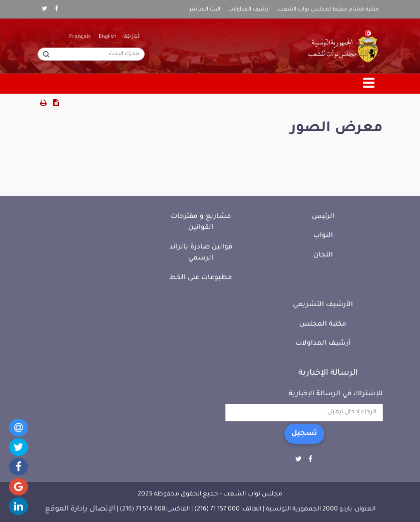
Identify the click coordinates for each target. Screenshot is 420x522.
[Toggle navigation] (369, 84)
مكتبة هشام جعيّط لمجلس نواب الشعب (328, 10)
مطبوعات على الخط (201, 278)
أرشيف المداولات (249, 10)
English (107, 37)
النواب (323, 236)
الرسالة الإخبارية (328, 373)
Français (80, 37)
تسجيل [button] (304, 434)
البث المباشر (205, 10)
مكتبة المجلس (323, 324)
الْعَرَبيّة (132, 37)
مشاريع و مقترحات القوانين (201, 222)
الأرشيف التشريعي (323, 305)
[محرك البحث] (91, 54)
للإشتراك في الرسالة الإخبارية (336, 394)
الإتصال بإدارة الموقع (80, 509)
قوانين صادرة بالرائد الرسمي (201, 253)
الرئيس (323, 217)
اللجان (323, 255)
